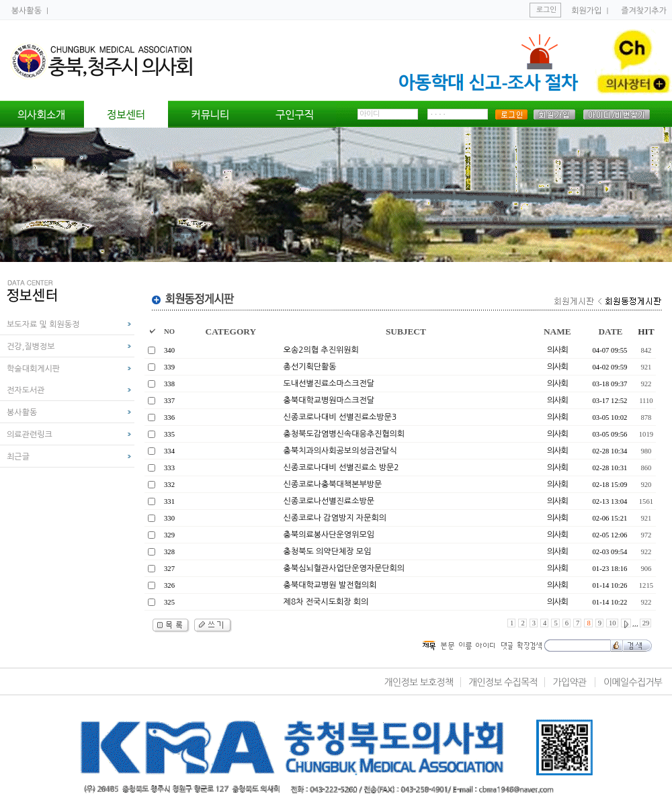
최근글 (18, 457)
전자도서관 (26, 390)
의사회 (557, 350)
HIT (646, 331)
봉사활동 (28, 11)
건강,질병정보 (31, 347)
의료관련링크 (30, 435)
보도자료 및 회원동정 (43, 324)
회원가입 (586, 11)
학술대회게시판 (33, 369)
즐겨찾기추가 (644, 11)
